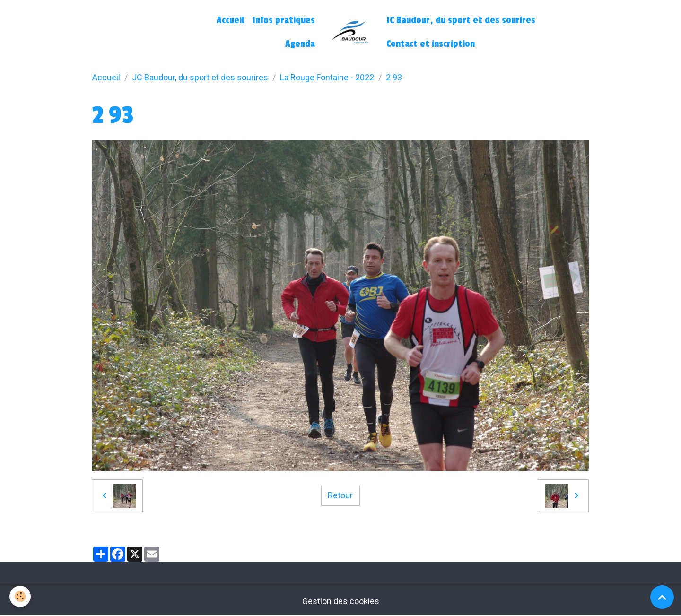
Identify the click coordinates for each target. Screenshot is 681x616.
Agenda (300, 44)
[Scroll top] (662, 597)
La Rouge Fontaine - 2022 (327, 77)
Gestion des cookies (341, 601)
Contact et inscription (431, 44)
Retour (340, 495)
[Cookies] (20, 596)
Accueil (230, 20)
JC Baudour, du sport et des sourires (461, 20)
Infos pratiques (284, 20)
